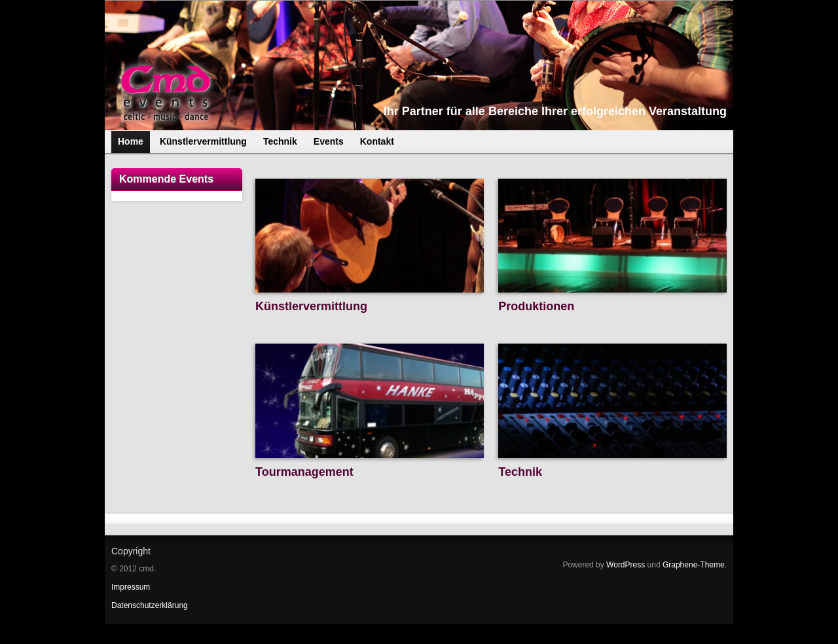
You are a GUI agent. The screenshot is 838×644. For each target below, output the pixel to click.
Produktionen (536, 306)
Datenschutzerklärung (150, 605)
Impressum (131, 587)
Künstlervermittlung (311, 306)
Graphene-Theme (694, 565)
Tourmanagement (304, 472)
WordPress (626, 565)
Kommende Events (166, 179)
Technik (520, 472)
